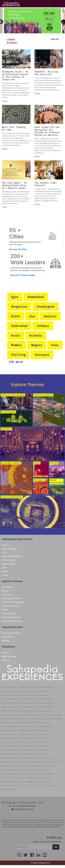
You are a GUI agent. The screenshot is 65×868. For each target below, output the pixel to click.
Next (62, 21)
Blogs (4, 568)
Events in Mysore (41, 750)
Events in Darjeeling (43, 711)
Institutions (7, 595)
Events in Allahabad (41, 691)
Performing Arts (9, 613)
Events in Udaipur (26, 782)
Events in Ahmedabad (43, 687)
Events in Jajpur (26, 734)
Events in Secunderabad (11, 774)
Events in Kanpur (25, 738)
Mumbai (17, 345)
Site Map (6, 641)
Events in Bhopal (8, 703)
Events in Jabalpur (9, 731)
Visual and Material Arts (12, 621)
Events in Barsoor (26, 695)
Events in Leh (26, 746)
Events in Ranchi (40, 770)
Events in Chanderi (25, 707)
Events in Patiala (39, 762)
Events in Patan (23, 762)
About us (6, 545)
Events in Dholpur (56, 715)
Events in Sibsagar (25, 778)
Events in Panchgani (44, 758)
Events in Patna (54, 762)
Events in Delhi (40, 715)
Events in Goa (22, 719)
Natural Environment (11, 606)
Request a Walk (9, 564)
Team (4, 552)
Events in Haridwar (25, 723)
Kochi (16, 335)
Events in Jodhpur (8, 738)
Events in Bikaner (8, 707)
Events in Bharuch (27, 699)
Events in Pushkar (8, 770)
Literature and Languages (13, 602)
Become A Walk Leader (23, 275)
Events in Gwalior (56, 719)
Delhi (16, 316)
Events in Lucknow (42, 746)
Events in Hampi (8, 723)
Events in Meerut (8, 750)
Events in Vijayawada (47, 785)
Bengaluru (19, 306)
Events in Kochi (7, 742)
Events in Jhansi (42, 734)
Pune (55, 345)
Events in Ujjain (42, 782)
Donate (5, 575)
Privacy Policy (8, 637)
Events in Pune (46, 766)
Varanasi (42, 355)
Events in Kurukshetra (10, 746)
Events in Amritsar (8, 695)
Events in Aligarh (23, 691)
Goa (32, 316)
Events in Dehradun (24, 715)
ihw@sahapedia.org (24, 809)
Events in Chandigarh (45, 707)
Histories (6, 591)
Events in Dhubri (7, 719)
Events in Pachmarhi (9, 758)
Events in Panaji (27, 758)
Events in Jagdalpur (27, 731)
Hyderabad (19, 326)
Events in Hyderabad (10, 727)
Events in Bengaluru (9, 699)
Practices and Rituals (11, 617)
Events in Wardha (8, 789)
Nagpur (37, 345)
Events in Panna (7, 762)
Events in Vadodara (9, 785)
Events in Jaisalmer (9, 734)
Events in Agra (25, 687)
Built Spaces (7, 587)
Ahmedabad (36, 297)
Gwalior (50, 316)
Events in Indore (28, 727)
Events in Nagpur (8, 754)
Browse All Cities (18, 249)
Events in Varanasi (28, 785)
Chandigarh (46, 306)
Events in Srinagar (8, 782)
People (5, 610)
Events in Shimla (48, 774)
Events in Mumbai (24, 750)
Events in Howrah (42, 723)
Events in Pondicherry (10, 766)
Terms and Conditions (11, 633)
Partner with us (8, 560)
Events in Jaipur (44, 731)
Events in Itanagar (44, 727)
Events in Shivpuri (8, 778)
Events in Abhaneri (9, 687)
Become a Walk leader (12, 556)
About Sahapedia (10, 549)
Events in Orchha (40, 754)
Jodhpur (43, 326)
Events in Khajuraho (43, 738)
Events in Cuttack (25, 711)
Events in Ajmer (7, 691)
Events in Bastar (42, 695)
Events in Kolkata (41, 742)
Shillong (18, 355)
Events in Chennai (8, 711)
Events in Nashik (24, 754)
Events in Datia (7, 715)
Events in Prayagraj (29, 766)
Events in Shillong (31, 774)
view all (55, 39)
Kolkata (36, 335)
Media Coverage (9, 656)
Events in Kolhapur (24, 742)
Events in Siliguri (42, 778)
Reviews (5, 653)
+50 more (16, 362)
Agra (15, 297)
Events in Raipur (24, 770)
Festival (5, 571)
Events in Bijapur (46, 703)
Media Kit (6, 660)
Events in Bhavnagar (46, 699)
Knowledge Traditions (11, 598)
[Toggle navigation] (55, 4)
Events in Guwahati (38, 719)
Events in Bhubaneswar (27, 703)
